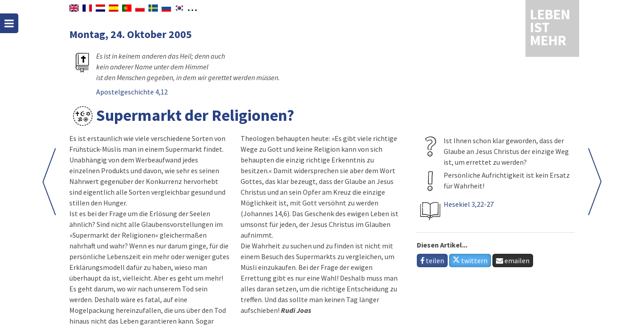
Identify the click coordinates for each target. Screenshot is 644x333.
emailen (513, 260)
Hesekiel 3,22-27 (469, 204)
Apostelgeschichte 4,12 (132, 92)
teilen (432, 260)
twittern (470, 260)
